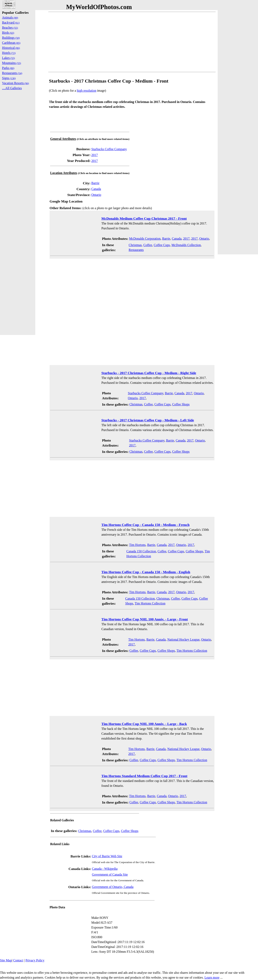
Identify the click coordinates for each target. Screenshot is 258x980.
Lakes (8, 58)
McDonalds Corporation (145, 239)
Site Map (6, 960)
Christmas (135, 245)
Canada (96, 189)
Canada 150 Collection (141, 551)
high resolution (86, 91)
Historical (11, 48)
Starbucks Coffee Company (109, 149)
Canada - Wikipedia (105, 869)
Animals (10, 17)
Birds (8, 33)
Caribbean (11, 43)
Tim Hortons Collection (150, 603)
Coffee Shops (181, 404)
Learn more (212, 977)
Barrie (95, 183)
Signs (9, 78)
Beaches (10, 28)
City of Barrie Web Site (107, 856)
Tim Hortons (137, 545)
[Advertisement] (132, 42)
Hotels (9, 53)
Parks (8, 68)
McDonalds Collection (186, 245)
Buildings (11, 38)
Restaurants (136, 250)
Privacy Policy (35, 960)
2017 (95, 155)
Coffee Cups (162, 245)
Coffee (148, 245)
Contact (18, 960)
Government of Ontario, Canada (113, 887)
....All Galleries (12, 88)
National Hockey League (183, 640)
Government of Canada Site (110, 875)
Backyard (11, 23)
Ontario (96, 195)
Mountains (11, 63)
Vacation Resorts (16, 83)
